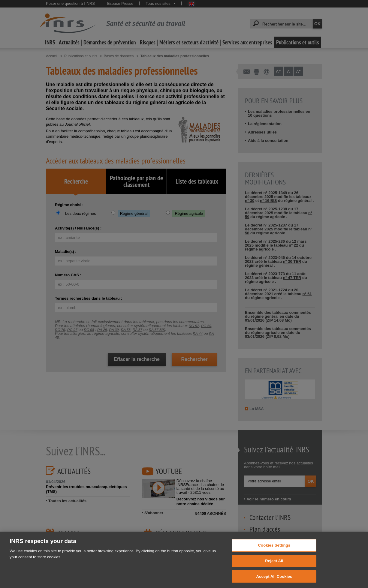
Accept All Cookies (274, 581)
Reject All (274, 566)
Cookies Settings (274, 550)
